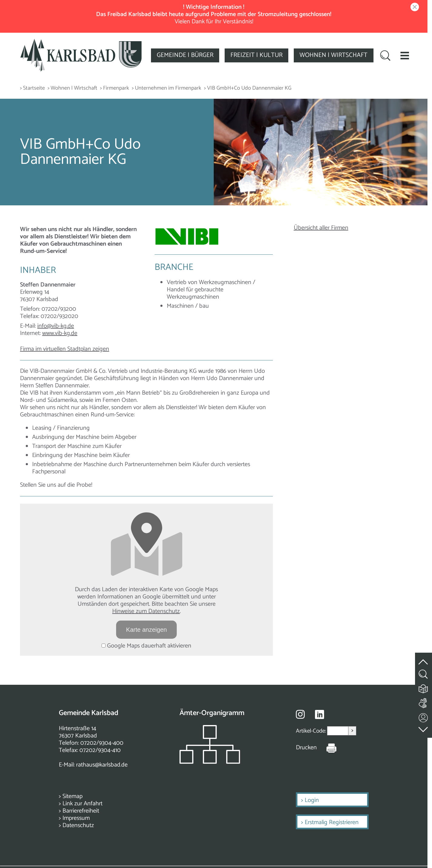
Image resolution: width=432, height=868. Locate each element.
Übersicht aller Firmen (321, 228)
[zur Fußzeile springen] (424, 728)
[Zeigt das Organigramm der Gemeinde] (210, 762)
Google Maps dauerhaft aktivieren (146, 646)
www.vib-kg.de (60, 333)
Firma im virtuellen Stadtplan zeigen (65, 349)
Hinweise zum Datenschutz (146, 611)
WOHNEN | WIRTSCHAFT (333, 55)
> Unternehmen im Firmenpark (167, 88)
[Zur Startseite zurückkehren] (81, 42)
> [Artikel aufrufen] (352, 731)
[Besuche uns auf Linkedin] (320, 715)
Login (312, 800)
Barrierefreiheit (81, 811)
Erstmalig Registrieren (332, 822)
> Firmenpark (115, 88)
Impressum (76, 818)
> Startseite (32, 88)
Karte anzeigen (147, 630)
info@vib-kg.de (56, 326)
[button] (405, 55)
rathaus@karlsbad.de (102, 765)
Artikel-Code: (311, 731)
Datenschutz (78, 825)
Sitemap (72, 796)
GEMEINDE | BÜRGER (185, 55)
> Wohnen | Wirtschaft (72, 88)
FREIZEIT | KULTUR (256, 55)
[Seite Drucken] (327, 748)
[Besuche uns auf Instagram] (300, 714)
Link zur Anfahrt (82, 804)
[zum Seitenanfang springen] (424, 658)
